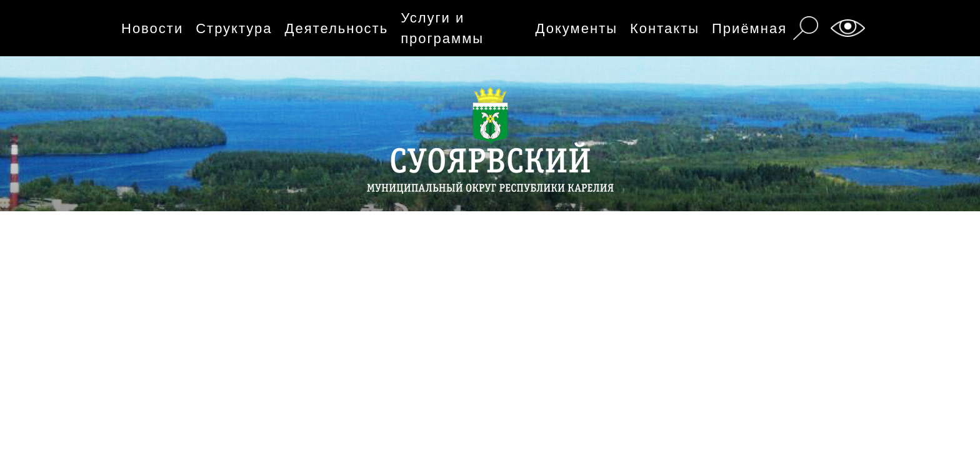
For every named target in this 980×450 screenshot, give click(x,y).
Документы (577, 28)
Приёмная (749, 28)
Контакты (665, 28)
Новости (152, 28)
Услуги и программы (442, 28)
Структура (234, 28)
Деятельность (337, 28)
